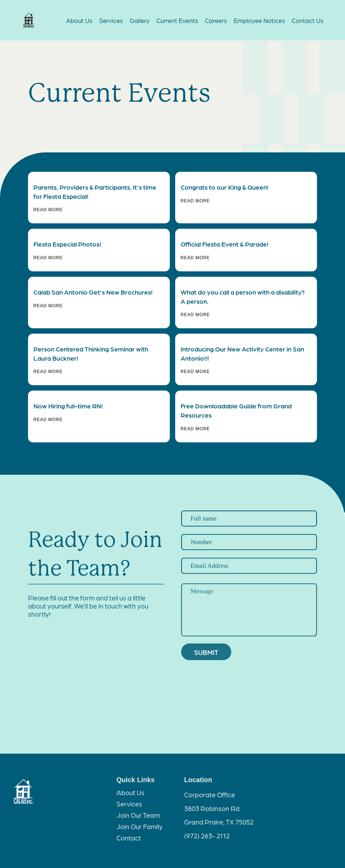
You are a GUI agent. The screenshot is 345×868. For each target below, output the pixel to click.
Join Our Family (139, 831)
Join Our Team (138, 819)
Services (111, 20)
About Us (79, 20)
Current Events (177, 20)
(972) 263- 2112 (207, 840)
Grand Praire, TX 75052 (219, 826)
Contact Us (308, 20)
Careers (216, 20)
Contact (129, 842)
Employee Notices (259, 20)
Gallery (140, 20)
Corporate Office (210, 799)
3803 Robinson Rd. (212, 813)
